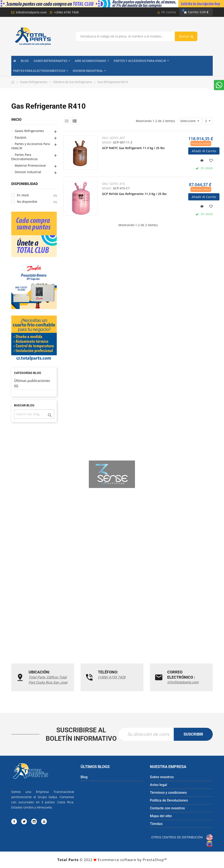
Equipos (21, 137)
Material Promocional (30, 165)
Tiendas (156, 824)
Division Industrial (28, 172)
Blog (84, 777)
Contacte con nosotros (167, 808)
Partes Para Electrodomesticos (24, 157)
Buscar (186, 36)
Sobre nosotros (162, 777)
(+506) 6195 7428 (112, 677)
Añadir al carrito (204, 151)
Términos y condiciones (168, 793)
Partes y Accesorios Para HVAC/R (31, 146)
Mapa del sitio (161, 816)
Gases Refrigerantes (29, 131)
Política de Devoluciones (169, 800)
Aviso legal (158, 785)
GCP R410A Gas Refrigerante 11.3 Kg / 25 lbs (134, 194)
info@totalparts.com (31, 12)
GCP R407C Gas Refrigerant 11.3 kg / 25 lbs (133, 148)
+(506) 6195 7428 (66, 12)
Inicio (16, 120)
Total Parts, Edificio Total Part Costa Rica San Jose (48, 680)
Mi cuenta (167, 12)
